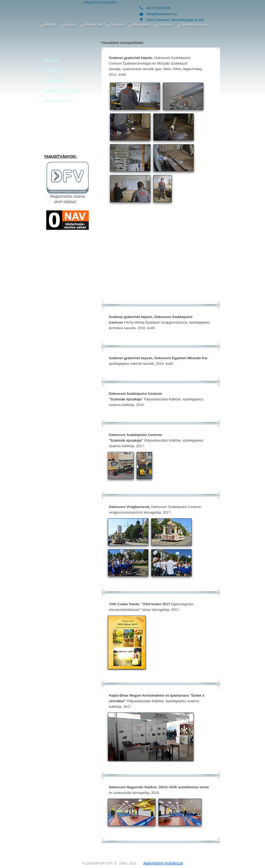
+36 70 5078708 (158, 8)
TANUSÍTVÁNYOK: (61, 156)
